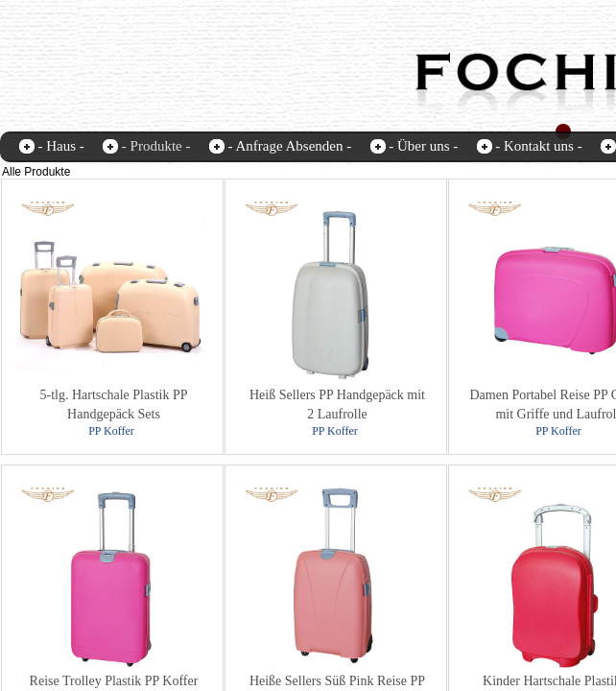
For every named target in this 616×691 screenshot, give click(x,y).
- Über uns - (423, 146)
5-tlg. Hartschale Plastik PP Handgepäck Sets (114, 405)
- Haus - (61, 146)
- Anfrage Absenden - (289, 146)
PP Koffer (111, 431)
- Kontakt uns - (538, 146)
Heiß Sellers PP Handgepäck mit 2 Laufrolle (337, 405)
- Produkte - (156, 146)
